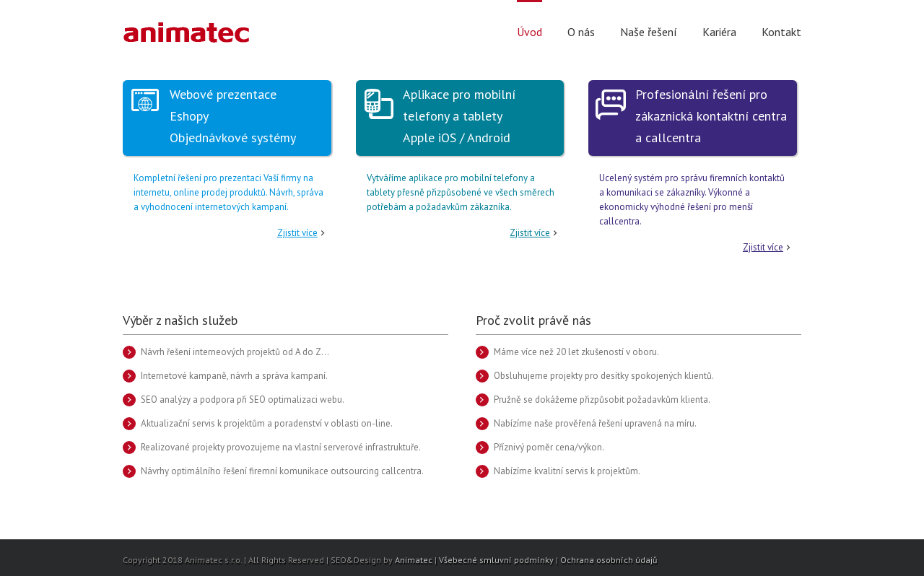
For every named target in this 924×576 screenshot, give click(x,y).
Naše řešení (649, 32)
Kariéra (719, 32)
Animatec (414, 560)
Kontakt (781, 32)
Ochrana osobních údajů (609, 560)
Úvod (529, 32)
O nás (581, 32)
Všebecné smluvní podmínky (496, 560)
